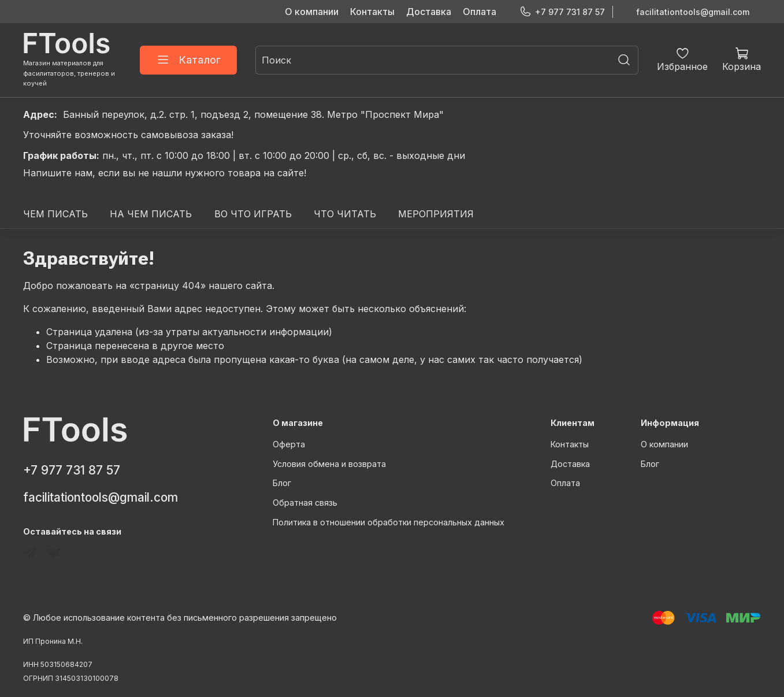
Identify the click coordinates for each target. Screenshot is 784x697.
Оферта (289, 444)
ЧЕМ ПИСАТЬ (55, 214)
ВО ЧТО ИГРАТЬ (253, 214)
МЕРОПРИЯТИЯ (436, 214)
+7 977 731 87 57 (562, 12)
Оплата (480, 12)
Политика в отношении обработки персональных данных (389, 522)
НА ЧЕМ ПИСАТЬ (151, 214)
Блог (282, 483)
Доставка (429, 12)
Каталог (188, 60)
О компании (312, 12)
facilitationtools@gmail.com (693, 12)
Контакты (372, 12)
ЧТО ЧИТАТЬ (345, 214)
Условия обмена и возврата (329, 464)
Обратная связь (305, 503)
